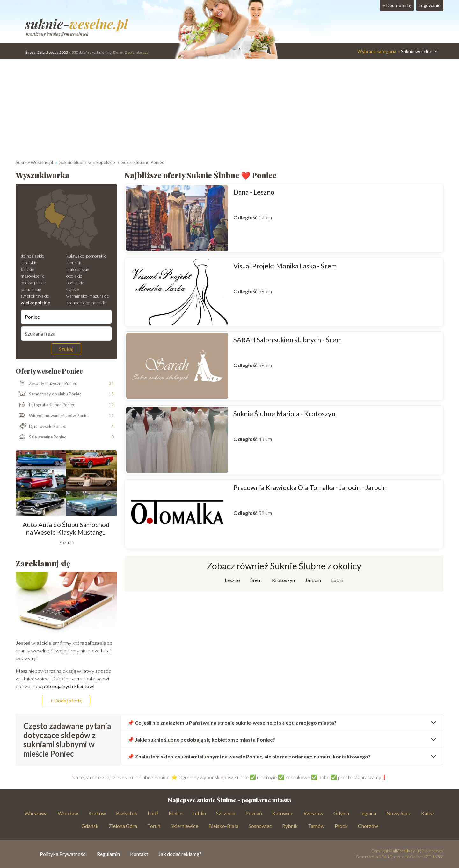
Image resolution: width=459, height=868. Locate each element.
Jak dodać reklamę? (180, 854)
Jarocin (313, 580)
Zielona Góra (123, 826)
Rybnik (290, 826)
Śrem (256, 580)
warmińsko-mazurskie (88, 296)
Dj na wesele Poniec (41, 427)
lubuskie (74, 263)
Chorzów (368, 826)
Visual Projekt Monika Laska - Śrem (285, 266)
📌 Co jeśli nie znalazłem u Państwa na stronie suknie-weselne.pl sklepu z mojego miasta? (232, 723)
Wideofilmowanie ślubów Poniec (53, 416)
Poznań (254, 813)
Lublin (199, 813)
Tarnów (316, 826)
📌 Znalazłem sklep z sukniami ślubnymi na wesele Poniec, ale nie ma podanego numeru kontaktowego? (249, 756)
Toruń (154, 826)
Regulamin (108, 854)
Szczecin (226, 813)
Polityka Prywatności (63, 854)
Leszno (232, 580)
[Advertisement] (229, 107)
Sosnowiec (260, 826)
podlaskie (75, 283)
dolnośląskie (33, 256)
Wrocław (68, 813)
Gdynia (341, 813)
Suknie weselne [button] (395, 51)
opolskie (74, 276)
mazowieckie (33, 276)
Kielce (175, 813)
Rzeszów (313, 813)
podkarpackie (33, 283)
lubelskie (29, 263)
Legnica (368, 813)
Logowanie (430, 5)
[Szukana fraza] (66, 333)
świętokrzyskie (35, 296)
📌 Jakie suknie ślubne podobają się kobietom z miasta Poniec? (201, 740)
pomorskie (31, 289)
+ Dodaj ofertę (66, 700)
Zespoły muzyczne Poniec (46, 383)
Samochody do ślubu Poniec (49, 394)
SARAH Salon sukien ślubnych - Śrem (288, 340)
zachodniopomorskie (86, 303)
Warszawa (36, 813)
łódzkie (27, 269)
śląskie (73, 289)
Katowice (283, 813)
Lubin (337, 580)
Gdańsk (90, 826)
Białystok (127, 813)
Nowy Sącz (399, 813)
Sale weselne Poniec (41, 437)
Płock (341, 826)
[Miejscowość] (66, 317)
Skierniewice (184, 826)
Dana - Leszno (254, 192)
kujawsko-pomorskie (86, 256)
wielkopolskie (35, 303)
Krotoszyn (283, 580)
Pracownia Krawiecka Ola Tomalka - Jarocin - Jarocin (310, 487)
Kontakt (139, 854)
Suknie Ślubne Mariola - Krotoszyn (284, 413)
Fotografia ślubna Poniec (45, 405)
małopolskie (78, 269)
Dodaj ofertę (397, 5)
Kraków (97, 813)
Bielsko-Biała (223, 826)
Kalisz (428, 813)
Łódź (153, 813)
